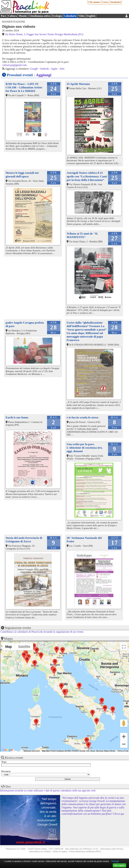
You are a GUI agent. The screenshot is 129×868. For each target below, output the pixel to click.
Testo (4, 762)
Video (82, 16)
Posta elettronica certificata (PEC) (85, 851)
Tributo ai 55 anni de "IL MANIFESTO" (82, 235)
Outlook (44, 69)
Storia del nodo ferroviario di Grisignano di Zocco (24, 540)
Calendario (70, 16)
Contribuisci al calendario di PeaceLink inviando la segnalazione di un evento (42, 632)
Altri (62, 69)
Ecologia (57, 16)
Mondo (23, 16)
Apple (54, 69)
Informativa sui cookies (40, 851)
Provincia (6, 771)
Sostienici (115, 2)
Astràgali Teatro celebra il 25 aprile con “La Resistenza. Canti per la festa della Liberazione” (87, 176)
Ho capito (119, 865)
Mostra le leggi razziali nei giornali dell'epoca (22, 174)
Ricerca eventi (14, 758)
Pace (3, 16)
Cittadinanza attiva (40, 16)
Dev (8, 787)
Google (34, 69)
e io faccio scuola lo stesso (83, 417)
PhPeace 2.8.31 (91, 849)
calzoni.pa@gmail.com (14, 65)
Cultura (12, 16)
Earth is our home (17, 417)
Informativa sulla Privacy (112, 849)
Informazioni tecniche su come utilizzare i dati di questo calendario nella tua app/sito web (48, 791)
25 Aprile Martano (78, 84)
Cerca (105, 2)
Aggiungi (44, 75)
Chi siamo (94, 2)
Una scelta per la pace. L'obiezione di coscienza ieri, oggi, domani (85, 448)
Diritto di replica (60, 851)
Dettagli (115, 861)
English (91, 16)
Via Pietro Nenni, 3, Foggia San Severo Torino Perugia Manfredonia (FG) (44, 34)
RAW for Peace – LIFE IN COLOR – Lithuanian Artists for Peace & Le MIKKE (24, 87)
